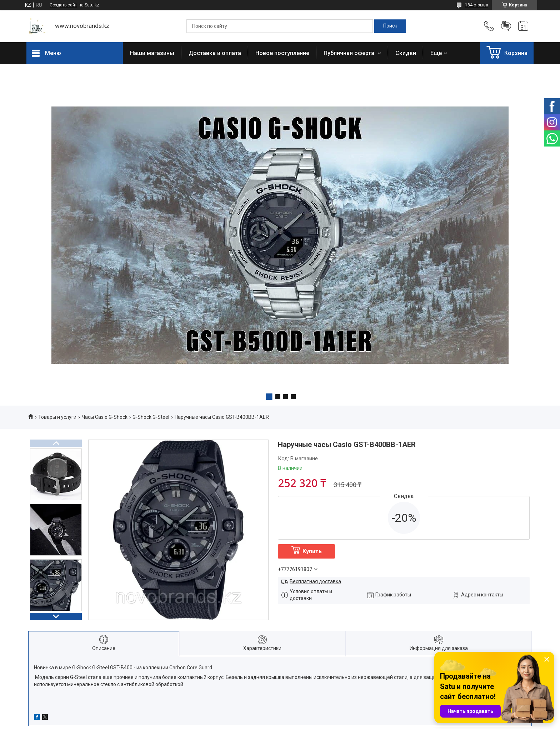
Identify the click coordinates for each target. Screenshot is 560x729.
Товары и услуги (57, 417)
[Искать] (390, 26)
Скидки (406, 53)
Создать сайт (63, 5)
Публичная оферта (350, 53)
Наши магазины (152, 53)
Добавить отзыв (506, 26)
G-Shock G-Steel (151, 417)
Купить (312, 551)
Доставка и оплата (215, 53)
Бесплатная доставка (315, 581)
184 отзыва (477, 5)
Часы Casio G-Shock (105, 417)
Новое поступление (282, 53)
